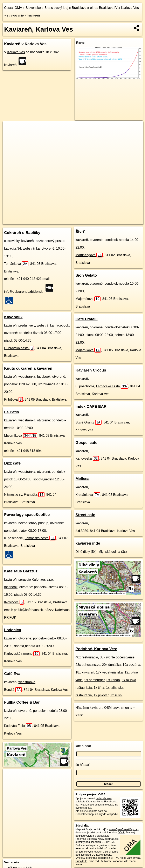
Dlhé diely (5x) (86, 552)
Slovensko (33, 8)
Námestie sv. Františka (24, 495)
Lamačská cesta (40, 538)
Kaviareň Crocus (91, 370)
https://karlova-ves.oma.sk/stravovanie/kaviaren (117, 221)
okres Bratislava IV (104, 8)
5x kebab (113, 680)
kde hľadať (84, 746)
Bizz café (12, 463)
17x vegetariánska (109, 672)
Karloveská (87, 458)
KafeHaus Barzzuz (21, 571)
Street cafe (85, 515)
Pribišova (13, 399)
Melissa (83, 479)
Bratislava (79, 8)
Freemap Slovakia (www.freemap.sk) (97, 839)
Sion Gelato (86, 275)
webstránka (31, 248)
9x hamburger (95, 680)
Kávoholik (13, 317)
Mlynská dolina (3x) (113, 552)
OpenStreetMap (57, 221)
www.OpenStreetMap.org (124, 829)
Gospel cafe (87, 443)
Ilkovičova (14, 602)
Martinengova (89, 255)
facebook (62, 325)
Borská (13, 690)
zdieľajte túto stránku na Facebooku (96, 801)
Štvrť (80, 232)
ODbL (121, 832)
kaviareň (34, 15)
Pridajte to (82, 861)
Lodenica (13, 630)
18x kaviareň (85, 672)
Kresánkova (88, 495)
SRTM (114, 858)
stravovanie (15, 15)
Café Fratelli (87, 319)
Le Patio (12, 412)
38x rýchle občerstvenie (117, 657)
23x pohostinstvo (88, 665)
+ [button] (10, 128)
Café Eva (12, 674)
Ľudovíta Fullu (18, 726)
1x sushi (116, 695)
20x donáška (111, 665)
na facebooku (104, 798)
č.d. (82, 531)
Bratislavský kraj (56, 8)
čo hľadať (83, 765)
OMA (18, 8)
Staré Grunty (89, 422)
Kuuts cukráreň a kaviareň (28, 368)
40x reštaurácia (87, 657)
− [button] (10, 135)
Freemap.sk (78, 221)
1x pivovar (101, 695)
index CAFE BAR (91, 406)
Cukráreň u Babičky (22, 233)
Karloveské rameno (22, 654)
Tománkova (16, 264)
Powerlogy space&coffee (27, 515)
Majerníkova (21, 436)
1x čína (99, 688)
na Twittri (81, 805)
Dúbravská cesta (19, 348)
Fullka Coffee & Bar (22, 702)
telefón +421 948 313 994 (23, 451)
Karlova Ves (130, 8)
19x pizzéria (131, 665)
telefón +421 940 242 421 (23, 279)
